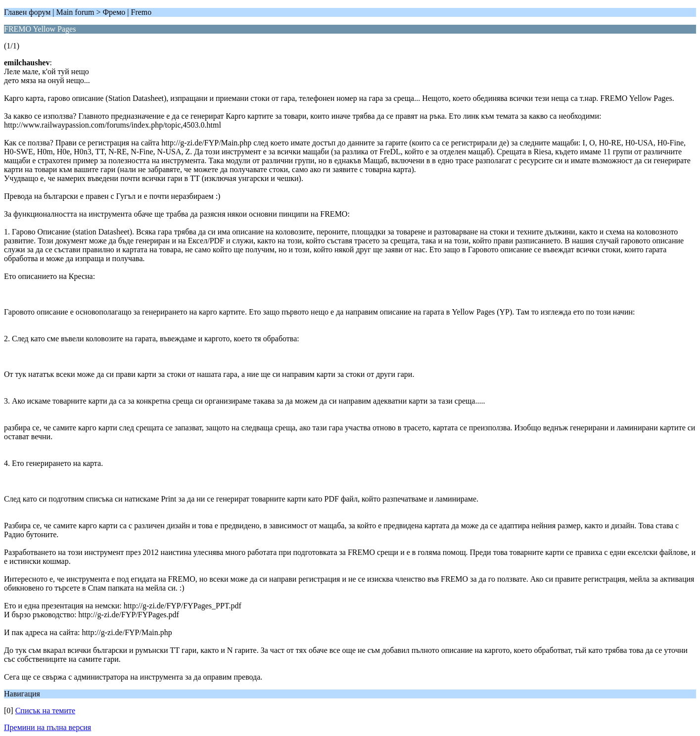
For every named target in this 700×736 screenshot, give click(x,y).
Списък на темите (45, 711)
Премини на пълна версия (47, 727)
